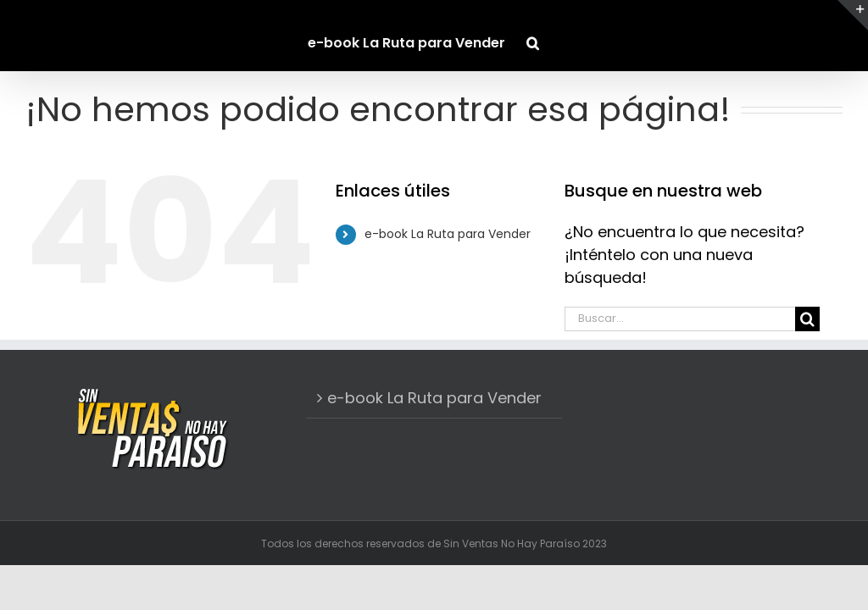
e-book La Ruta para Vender (448, 234)
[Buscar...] (680, 319)
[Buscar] (807, 319)
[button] (533, 36)
